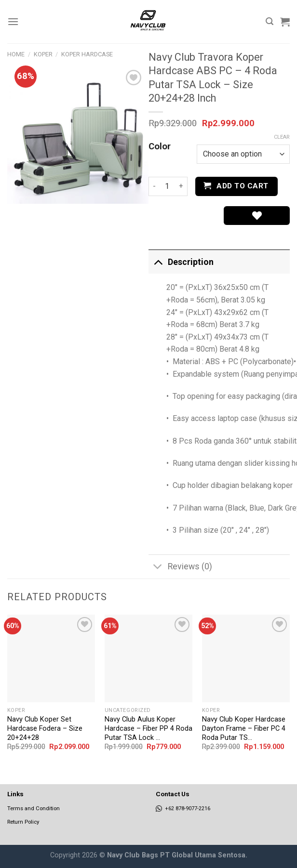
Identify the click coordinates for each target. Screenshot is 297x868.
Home (16, 54)
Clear (282, 137)
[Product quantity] (167, 186)
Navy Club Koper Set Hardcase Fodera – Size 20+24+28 (45, 728)
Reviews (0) (180, 568)
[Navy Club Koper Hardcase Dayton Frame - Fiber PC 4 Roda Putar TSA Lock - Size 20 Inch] (246, 658)
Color (160, 147)
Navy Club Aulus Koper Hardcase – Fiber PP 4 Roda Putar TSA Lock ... (148, 728)
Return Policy (23, 822)
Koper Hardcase (87, 54)
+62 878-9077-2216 (183, 809)
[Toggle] (158, 262)
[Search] (270, 21)
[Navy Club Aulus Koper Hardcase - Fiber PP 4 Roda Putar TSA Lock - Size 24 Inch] (148, 658)
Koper (43, 54)
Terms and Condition (34, 808)
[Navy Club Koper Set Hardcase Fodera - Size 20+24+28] (51, 658)
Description (181, 262)
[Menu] (13, 21)
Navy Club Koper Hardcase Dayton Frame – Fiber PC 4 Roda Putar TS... (244, 728)
